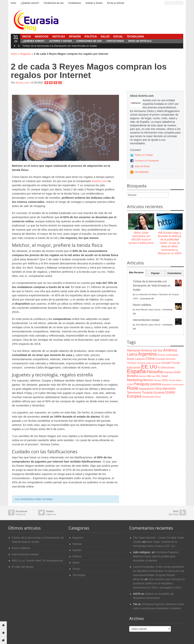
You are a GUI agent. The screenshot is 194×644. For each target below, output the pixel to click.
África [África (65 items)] (158, 397)
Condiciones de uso (54, 3)
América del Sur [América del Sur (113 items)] (152, 350)
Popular (155, 273)
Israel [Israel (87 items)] (165, 376)
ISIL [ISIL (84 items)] (158, 376)
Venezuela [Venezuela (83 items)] (148, 397)
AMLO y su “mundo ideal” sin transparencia (37, 561)
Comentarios (174, 273)
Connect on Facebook (147, 161)
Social (118, 36)
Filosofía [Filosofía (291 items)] (154, 372)
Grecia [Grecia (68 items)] (142, 376)
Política (91, 36)
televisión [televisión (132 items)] (169, 389)
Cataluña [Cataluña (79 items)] (140, 359)
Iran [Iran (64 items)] (153, 376)
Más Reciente (136, 273)
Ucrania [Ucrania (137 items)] (159, 392)
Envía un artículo (116, 3)
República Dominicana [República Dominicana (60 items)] (173, 385)
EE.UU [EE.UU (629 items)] (149, 367)
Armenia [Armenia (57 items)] (161, 355)
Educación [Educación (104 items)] (134, 367)
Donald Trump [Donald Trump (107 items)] (171, 363)
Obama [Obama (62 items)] (157, 380)
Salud (105, 36)
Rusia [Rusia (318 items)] (133, 388)
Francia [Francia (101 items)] (168, 372)
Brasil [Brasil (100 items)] (130, 359)
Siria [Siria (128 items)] (158, 389)
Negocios (42, 36)
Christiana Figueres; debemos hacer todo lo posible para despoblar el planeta (156, 556)
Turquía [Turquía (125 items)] (147, 392)
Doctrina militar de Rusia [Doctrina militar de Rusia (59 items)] (149, 363)
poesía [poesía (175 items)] (156, 384)
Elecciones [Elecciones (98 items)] (168, 368)
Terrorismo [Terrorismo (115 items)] (134, 393)
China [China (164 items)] (150, 359)
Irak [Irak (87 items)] (148, 376)
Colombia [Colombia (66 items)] (160, 359)
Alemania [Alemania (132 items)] (134, 350)
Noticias (59, 36)
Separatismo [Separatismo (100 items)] (147, 389)
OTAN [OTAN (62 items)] (130, 384)
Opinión (75, 36)
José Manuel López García (148, 310)
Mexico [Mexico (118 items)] (148, 380)
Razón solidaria (142, 305)
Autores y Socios (94, 3)
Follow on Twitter (144, 155)
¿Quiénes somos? (30, 3)
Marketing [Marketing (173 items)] (135, 380)
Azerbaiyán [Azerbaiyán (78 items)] (172, 355)
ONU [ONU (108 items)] (165, 380)
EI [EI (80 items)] (159, 368)
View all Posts (142, 166)
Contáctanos (75, 3)
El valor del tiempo (23, 567)
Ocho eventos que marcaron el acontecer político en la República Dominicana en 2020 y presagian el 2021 (159, 583)
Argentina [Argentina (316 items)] (147, 354)
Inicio (13, 3)
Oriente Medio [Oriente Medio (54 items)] (175, 380)
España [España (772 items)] (136, 371)
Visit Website (142, 172)
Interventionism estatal (146, 320)
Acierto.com (22, 83)
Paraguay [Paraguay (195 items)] (142, 384)
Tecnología (135, 36)
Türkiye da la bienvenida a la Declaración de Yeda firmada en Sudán (60, 46)
